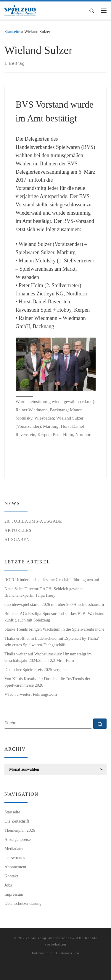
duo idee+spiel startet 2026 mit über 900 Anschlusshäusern (54, 604)
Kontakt (11, 876)
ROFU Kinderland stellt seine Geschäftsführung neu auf (52, 580)
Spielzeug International (50, 938)
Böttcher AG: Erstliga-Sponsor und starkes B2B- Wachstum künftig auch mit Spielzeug (55, 617)
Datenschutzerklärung (23, 903)
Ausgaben (17, 540)
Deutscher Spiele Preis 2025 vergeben (37, 670)
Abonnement (15, 867)
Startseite (12, 32)
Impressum (14, 894)
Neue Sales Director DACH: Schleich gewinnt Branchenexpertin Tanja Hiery (44, 592)
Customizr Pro (67, 953)
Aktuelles (18, 530)
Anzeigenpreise (18, 839)
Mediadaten (14, 849)
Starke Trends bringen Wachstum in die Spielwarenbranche (54, 629)
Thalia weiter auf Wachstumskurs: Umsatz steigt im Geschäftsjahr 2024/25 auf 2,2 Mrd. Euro (48, 657)
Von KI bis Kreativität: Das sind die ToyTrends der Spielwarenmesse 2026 (47, 682)
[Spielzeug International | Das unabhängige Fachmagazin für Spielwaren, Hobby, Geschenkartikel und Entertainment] (20, 10)
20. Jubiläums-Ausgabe (33, 521)
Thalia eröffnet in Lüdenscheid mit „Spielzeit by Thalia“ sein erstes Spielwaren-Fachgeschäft (52, 642)
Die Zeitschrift (17, 821)
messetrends (15, 858)
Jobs (8, 885)
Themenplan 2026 (20, 830)
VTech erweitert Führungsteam (31, 694)
